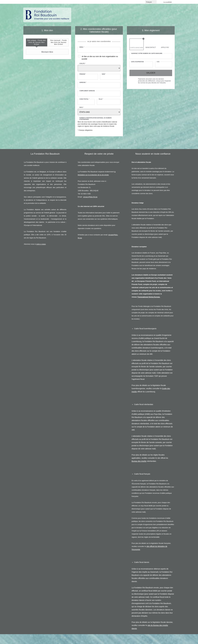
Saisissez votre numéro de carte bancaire (147, 53)
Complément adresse (87, 91)
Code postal (84, 99)
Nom (104, 74)
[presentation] (37, 42)
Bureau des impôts (139, 461)
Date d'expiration (137, 62)
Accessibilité (168, 2)
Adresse (83, 82)
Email (82, 47)
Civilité (82, 64)
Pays (81, 107)
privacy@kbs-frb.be (90, 197)
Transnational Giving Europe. (149, 297)
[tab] (37, 42)
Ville (101, 99)
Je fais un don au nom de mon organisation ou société (100, 58)
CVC (158, 62)
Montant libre (40, 52)
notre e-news (41, 244)
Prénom (83, 74)
